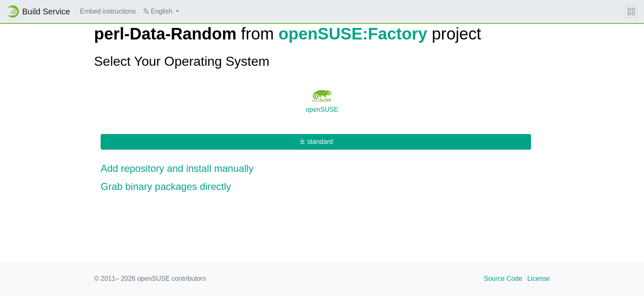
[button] (161, 12)
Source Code (503, 279)
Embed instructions (108, 11)
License (539, 279)
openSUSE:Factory (353, 34)
